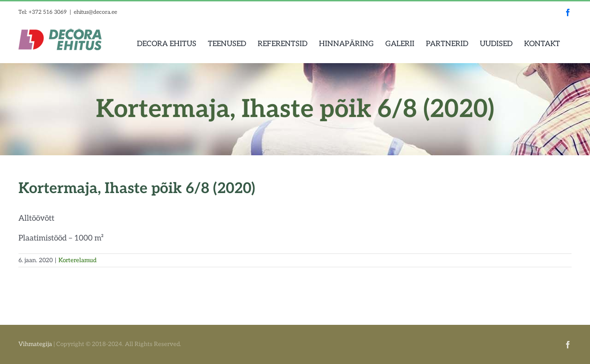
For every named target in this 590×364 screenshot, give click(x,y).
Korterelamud (77, 260)
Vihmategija (35, 344)
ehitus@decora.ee (95, 12)
